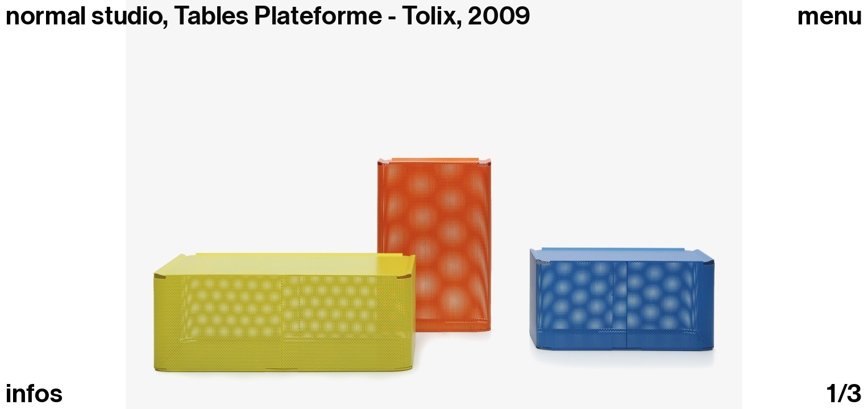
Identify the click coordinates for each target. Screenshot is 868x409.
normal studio (84, 16)
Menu (830, 16)
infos (34, 394)
